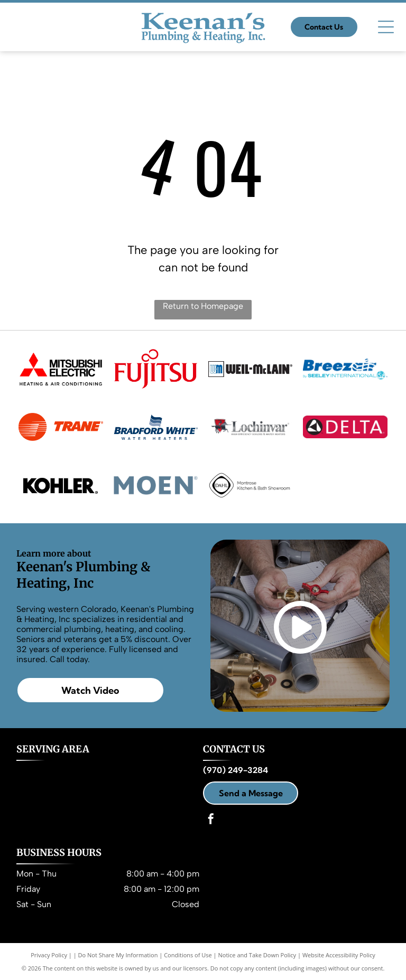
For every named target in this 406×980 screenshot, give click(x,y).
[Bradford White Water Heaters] (156, 427)
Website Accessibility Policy (339, 955)
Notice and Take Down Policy (257, 955)
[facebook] (211, 820)
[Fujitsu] (156, 369)
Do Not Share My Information (118, 955)
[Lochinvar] (250, 427)
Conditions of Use (188, 955)
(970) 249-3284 (236, 770)
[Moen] (156, 485)
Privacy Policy (49, 955)
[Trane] (61, 427)
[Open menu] (386, 27)
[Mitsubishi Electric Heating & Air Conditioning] (61, 369)
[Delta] (345, 427)
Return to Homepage (203, 306)
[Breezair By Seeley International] (345, 369)
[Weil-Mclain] (250, 369)
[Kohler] (61, 485)
